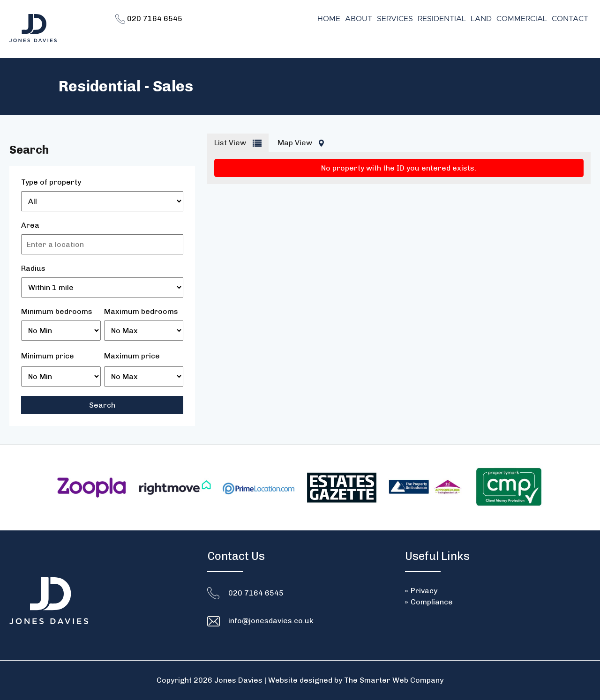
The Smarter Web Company (394, 680)
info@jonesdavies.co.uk (271, 621)
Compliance (432, 602)
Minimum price (48, 356)
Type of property (51, 182)
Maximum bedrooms (141, 311)
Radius (33, 268)
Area (30, 225)
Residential (442, 19)
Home (329, 19)
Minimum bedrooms (57, 311)
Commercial (522, 19)
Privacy (424, 591)
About (359, 19)
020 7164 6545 (149, 19)
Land (481, 19)
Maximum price (132, 356)
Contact (570, 19)
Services (395, 19)
